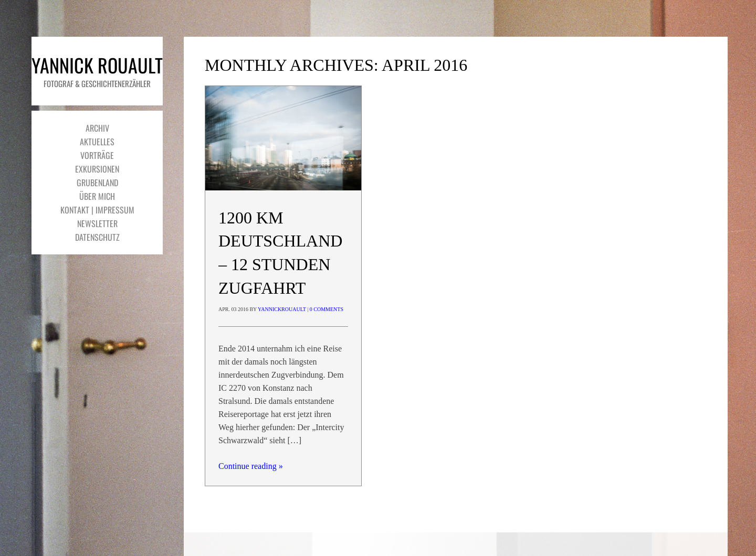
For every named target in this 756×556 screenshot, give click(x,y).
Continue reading (251, 466)
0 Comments (327, 309)
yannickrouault (282, 309)
